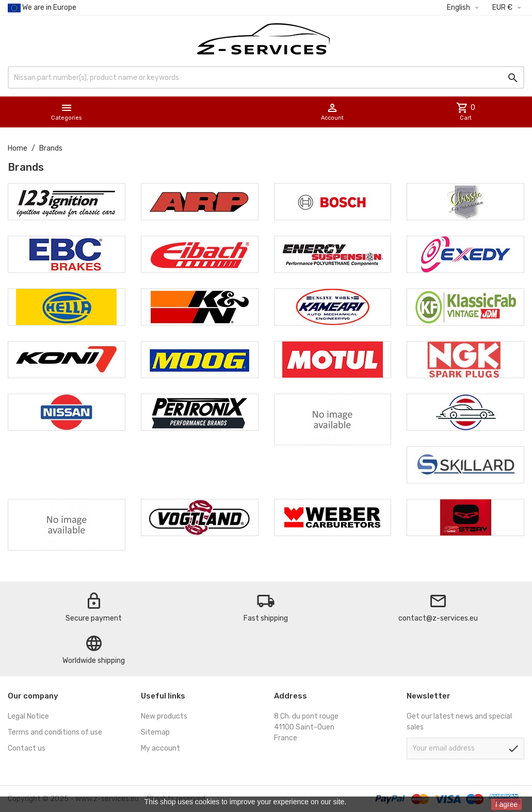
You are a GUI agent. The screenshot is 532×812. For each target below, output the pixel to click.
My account (160, 748)
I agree (507, 804)
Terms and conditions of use (55, 732)
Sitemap (155, 732)
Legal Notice (28, 716)
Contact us (27, 748)
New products (164, 716)
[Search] (266, 77)
